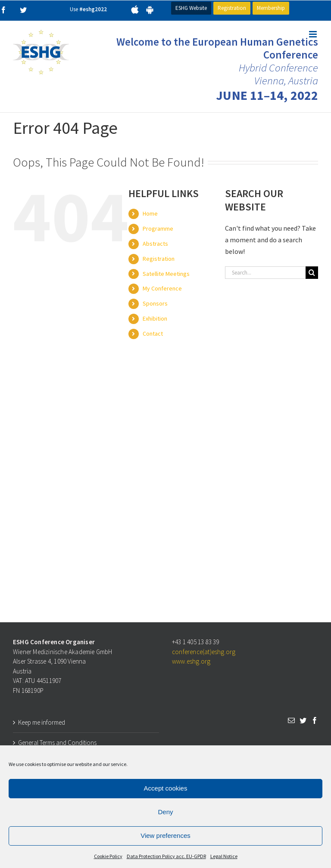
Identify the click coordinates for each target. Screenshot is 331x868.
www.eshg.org (191, 661)
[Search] (312, 273)
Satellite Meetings (166, 274)
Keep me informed (42, 722)
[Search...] (265, 273)
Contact (153, 334)
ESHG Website (191, 8)
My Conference (162, 288)
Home (150, 213)
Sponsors (155, 303)
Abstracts (155, 244)
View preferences (165, 836)
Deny (165, 812)
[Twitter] (303, 720)
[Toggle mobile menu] (314, 34)
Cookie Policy (108, 856)
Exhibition (155, 318)
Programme (158, 229)
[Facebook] (315, 720)
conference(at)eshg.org (204, 652)
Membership (271, 8)
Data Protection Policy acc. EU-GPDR (166, 856)
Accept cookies (166, 788)
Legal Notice (224, 856)
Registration (232, 8)
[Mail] (291, 720)
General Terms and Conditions (57, 743)
